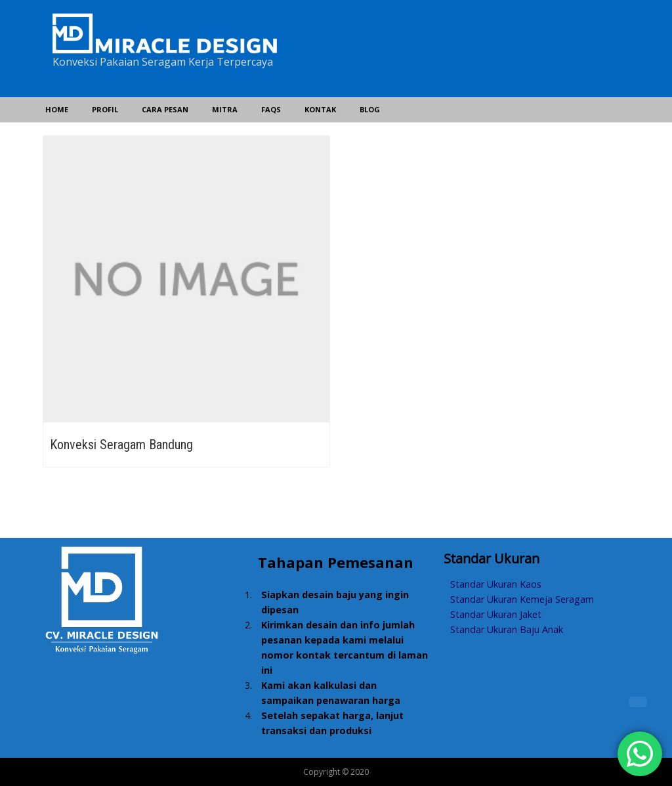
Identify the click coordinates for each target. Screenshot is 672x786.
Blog (370, 109)
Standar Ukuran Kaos (496, 584)
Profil (105, 109)
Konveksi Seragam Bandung (121, 445)
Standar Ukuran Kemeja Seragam (522, 599)
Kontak (320, 109)
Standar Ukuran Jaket (496, 614)
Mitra (225, 109)
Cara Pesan (165, 109)
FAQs (271, 109)
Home (57, 109)
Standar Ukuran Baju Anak (507, 629)
